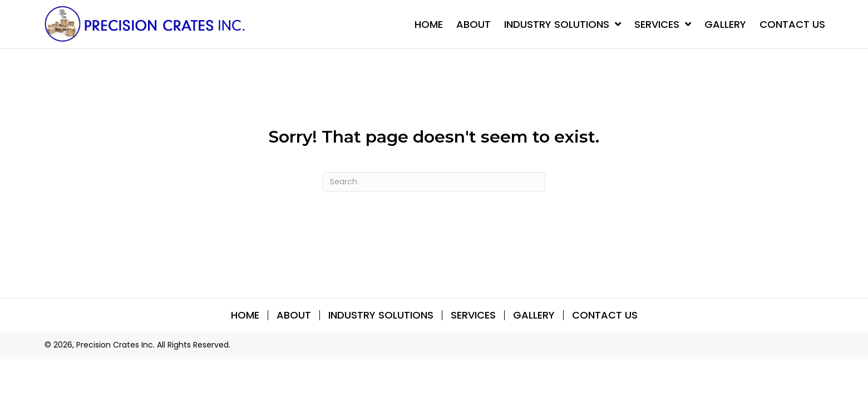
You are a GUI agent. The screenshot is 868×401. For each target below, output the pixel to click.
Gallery (534, 315)
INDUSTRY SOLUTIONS (381, 315)
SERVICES (473, 315)
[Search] (434, 182)
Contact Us (605, 315)
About (294, 315)
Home (245, 315)
